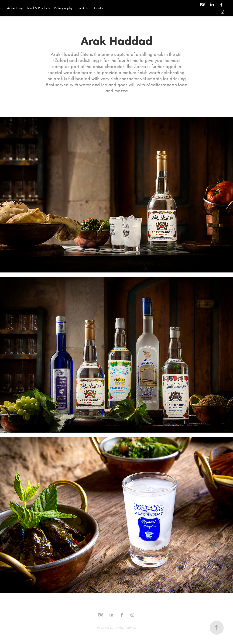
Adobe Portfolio (125, 628)
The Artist (83, 8)
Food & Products (38, 8)
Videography (63, 8)
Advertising (15, 8)
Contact (100, 8)
